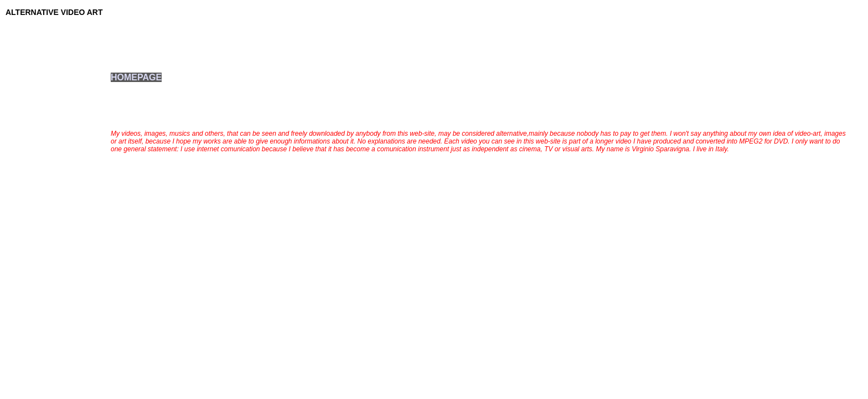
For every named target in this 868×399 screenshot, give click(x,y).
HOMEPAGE (136, 77)
